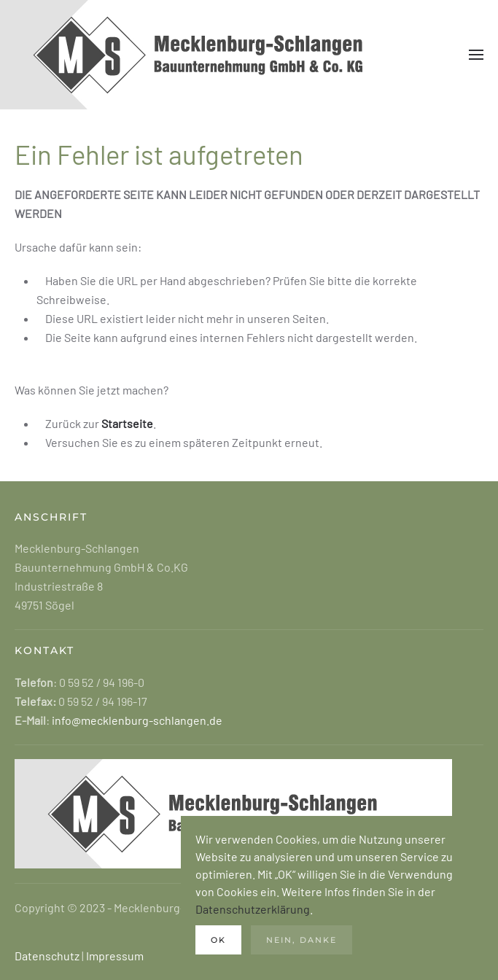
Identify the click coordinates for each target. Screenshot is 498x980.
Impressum (115, 956)
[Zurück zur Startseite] (219, 55)
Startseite (127, 423)
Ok (218, 940)
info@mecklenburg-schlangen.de (136, 720)
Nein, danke (301, 940)
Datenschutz (47, 956)
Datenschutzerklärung (253, 909)
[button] (476, 55)
